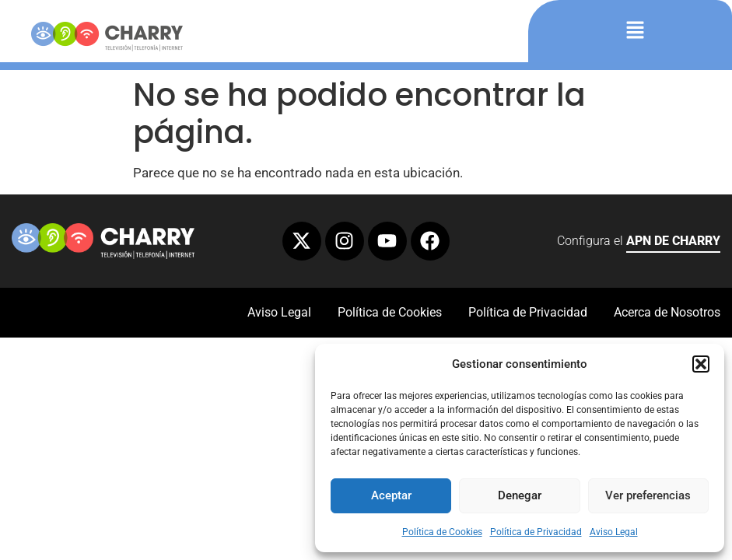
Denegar (520, 495)
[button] (701, 364)
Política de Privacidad (536, 532)
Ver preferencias (648, 495)
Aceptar (391, 495)
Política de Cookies (442, 532)
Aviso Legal (614, 532)
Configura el (639, 243)
